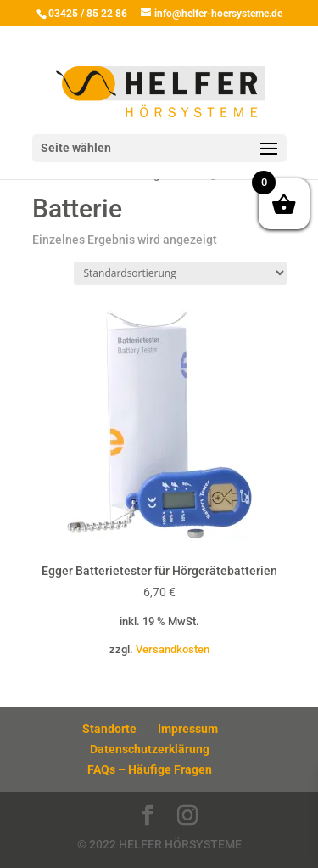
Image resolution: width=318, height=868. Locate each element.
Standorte (109, 729)
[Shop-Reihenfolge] (180, 273)
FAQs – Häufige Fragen (150, 769)
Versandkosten (173, 649)
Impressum (188, 729)
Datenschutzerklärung (150, 749)
